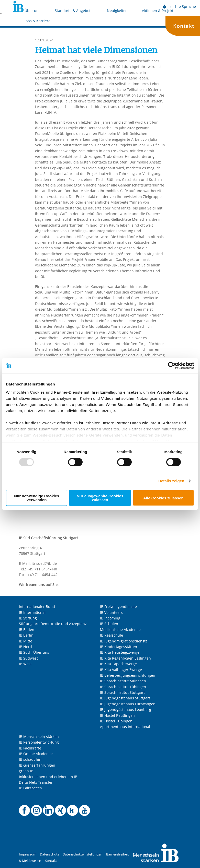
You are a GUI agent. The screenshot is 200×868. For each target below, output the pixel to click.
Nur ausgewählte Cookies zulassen (100, 498)
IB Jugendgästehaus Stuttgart (125, 698)
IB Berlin (26, 635)
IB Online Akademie (36, 754)
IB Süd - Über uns (34, 652)
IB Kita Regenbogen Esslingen (125, 658)
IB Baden (27, 630)
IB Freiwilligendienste (118, 607)
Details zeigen (171, 481)
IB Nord (25, 647)
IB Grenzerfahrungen (37, 765)
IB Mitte (26, 641)
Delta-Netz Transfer (36, 782)
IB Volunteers (111, 612)
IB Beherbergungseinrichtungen (128, 675)
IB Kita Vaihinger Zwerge (121, 670)
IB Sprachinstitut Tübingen (123, 687)
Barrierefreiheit (118, 854)
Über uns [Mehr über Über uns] (32, 11)
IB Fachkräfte (30, 748)
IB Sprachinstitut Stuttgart (122, 692)
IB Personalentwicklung (39, 742)
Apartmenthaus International (125, 727)
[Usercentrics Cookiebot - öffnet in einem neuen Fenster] (172, 366)
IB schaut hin (30, 759)
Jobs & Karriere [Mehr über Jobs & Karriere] (37, 21)
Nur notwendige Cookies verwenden (37, 498)
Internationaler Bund (37, 607)
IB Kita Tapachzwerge (119, 664)
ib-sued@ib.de (44, 563)
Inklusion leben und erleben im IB (48, 777)
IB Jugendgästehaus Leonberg (126, 709)
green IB (26, 771)
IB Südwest (28, 658)
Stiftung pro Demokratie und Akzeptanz (53, 624)
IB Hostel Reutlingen (117, 715)
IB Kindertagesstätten (119, 647)
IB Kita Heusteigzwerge (120, 652)
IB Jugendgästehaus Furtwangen (128, 704)
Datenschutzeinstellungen (82, 854)
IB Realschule (112, 635)
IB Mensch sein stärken (39, 737)
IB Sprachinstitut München (123, 681)
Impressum (28, 854)
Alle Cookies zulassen (163, 498)
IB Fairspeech (30, 788)
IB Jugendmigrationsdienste (124, 641)
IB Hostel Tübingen (116, 721)
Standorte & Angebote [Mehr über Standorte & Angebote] (74, 11)
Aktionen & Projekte (159, 11)
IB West (25, 664)
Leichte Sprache (179, 7)
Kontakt (184, 26)
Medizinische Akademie (120, 630)
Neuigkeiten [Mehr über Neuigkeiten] (117, 11)
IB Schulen (109, 624)
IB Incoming (110, 618)
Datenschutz (49, 854)
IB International (32, 612)
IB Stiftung (28, 618)
